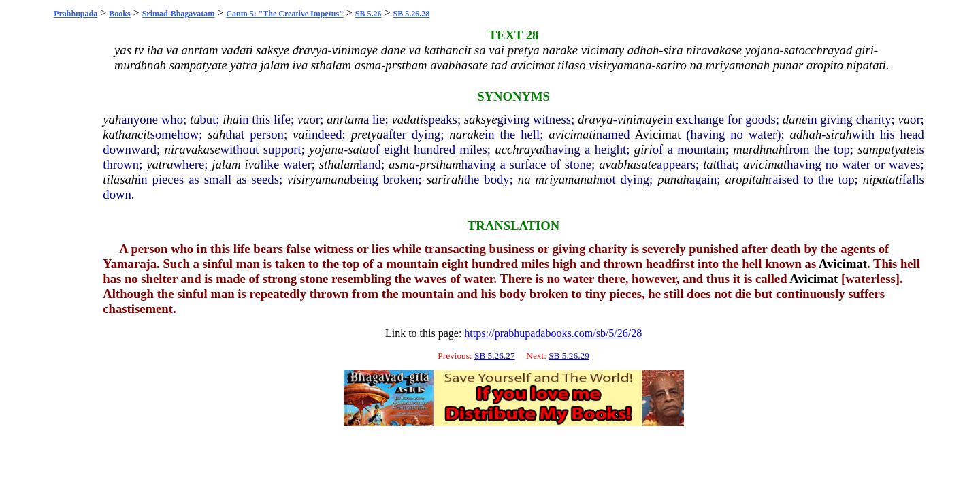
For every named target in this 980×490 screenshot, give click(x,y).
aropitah (747, 179)
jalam (226, 164)
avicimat (765, 164)
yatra (160, 164)
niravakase (193, 149)
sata (358, 149)
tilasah (120, 179)
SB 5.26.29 (569, 356)
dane (795, 119)
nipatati (883, 179)
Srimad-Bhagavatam (179, 14)
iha (231, 119)
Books (119, 14)
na (524, 179)
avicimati (572, 134)
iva (253, 164)
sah (216, 134)
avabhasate (628, 164)
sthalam (339, 164)
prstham (441, 164)
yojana (326, 149)
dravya (595, 119)
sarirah (445, 179)
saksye (481, 119)
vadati (408, 119)
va (304, 119)
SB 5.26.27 (495, 356)
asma (402, 164)
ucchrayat (520, 149)
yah (112, 119)
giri (643, 149)
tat (710, 164)
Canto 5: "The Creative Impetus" (284, 14)
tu (195, 119)
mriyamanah (567, 179)
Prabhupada (76, 14)
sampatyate (886, 149)
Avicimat (657, 134)
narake (467, 134)
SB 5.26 (369, 14)
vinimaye (640, 119)
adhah (806, 134)
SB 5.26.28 (412, 14)
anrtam (345, 119)
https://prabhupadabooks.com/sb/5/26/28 (553, 333)
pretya (367, 134)
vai (300, 134)
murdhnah (759, 149)
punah (673, 179)
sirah (838, 134)
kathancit (126, 134)
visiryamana (318, 179)
